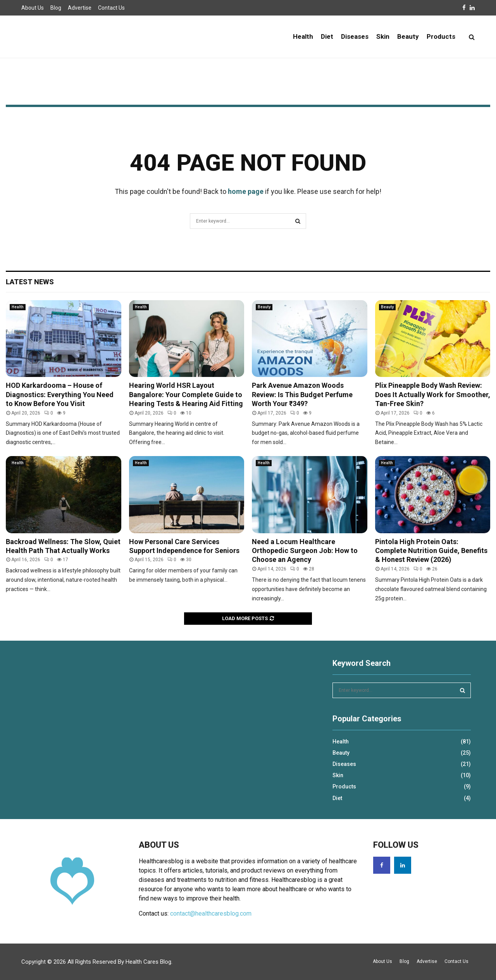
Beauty (408, 36)
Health (303, 36)
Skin (383, 36)
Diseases (355, 36)
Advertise (80, 8)
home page (246, 191)
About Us (33, 8)
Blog (56, 8)
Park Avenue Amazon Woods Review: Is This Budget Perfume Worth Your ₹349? (302, 394)
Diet (327, 36)
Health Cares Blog (148, 962)
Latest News (30, 282)
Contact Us (111, 8)
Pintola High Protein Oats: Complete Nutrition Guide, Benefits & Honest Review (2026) (431, 551)
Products (441, 36)
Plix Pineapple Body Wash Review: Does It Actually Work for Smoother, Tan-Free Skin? (433, 394)
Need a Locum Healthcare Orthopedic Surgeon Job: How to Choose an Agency (305, 551)
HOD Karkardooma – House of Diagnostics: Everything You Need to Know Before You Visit (60, 394)
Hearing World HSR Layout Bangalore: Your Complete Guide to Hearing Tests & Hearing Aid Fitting (186, 394)
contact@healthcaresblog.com (211, 913)
